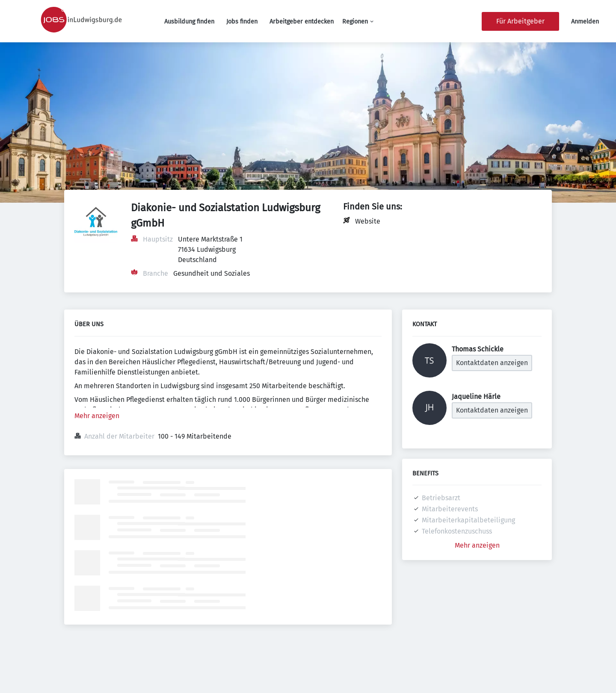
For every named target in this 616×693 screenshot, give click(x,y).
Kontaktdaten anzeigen (492, 363)
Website (368, 221)
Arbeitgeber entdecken (302, 22)
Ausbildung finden (189, 22)
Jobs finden (242, 22)
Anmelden (585, 22)
